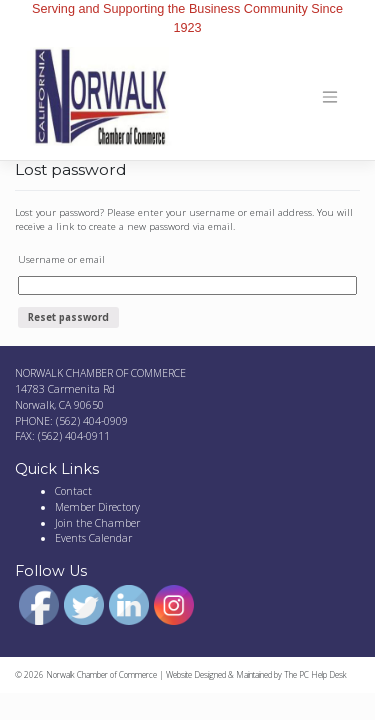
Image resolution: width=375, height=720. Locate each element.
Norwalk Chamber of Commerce (101, 674)
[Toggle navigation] (330, 97)
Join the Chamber (97, 523)
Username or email (61, 259)
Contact (73, 491)
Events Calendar (93, 538)
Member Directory (97, 507)
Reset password (68, 317)
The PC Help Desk (315, 674)
